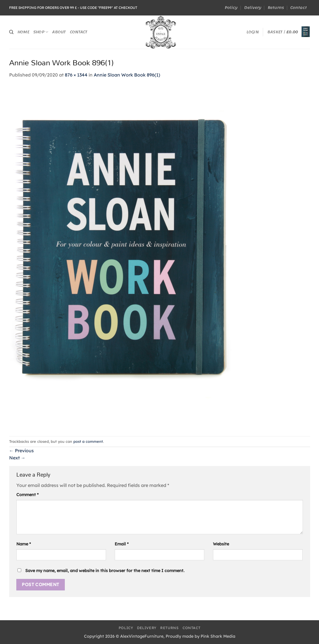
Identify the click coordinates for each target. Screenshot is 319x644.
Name (24, 544)
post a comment (88, 441)
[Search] (11, 32)
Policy (231, 8)
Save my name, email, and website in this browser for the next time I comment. (105, 571)
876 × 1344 (76, 75)
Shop (41, 32)
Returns (276, 8)
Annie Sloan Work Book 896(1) (127, 75)
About (59, 32)
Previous (21, 451)
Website (221, 544)
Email (122, 544)
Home (23, 32)
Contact (299, 8)
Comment (28, 495)
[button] (253, 32)
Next (17, 458)
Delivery (253, 8)
